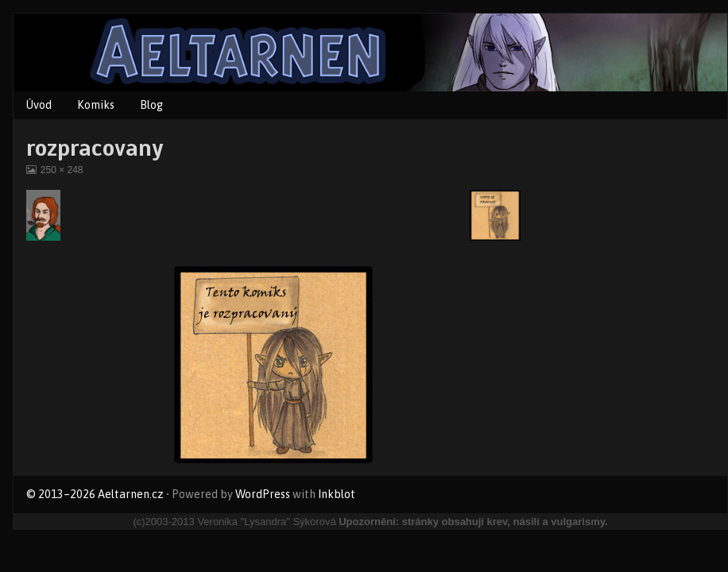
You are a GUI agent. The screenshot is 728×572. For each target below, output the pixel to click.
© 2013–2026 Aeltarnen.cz (95, 494)
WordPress (263, 494)
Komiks (96, 105)
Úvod (39, 105)
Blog (151, 105)
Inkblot (337, 494)
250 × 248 (62, 170)
